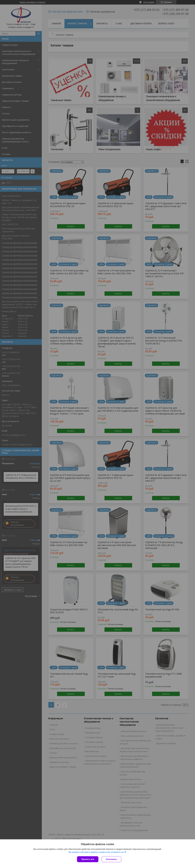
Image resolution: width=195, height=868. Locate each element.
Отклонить (111, 859)
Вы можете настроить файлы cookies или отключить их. (96, 852)
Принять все (88, 859)
